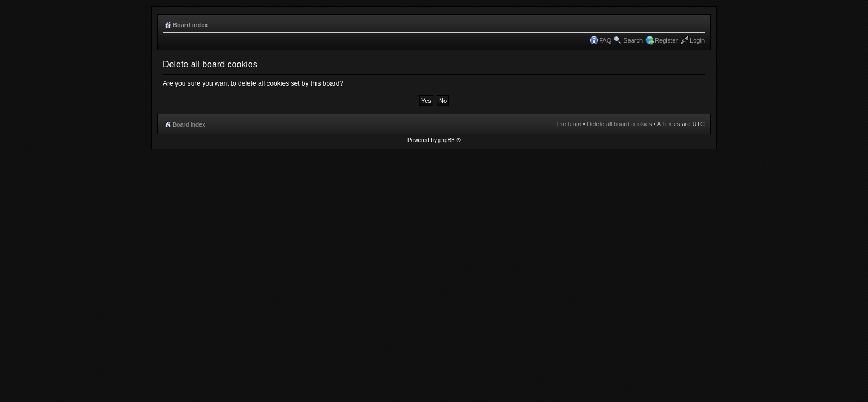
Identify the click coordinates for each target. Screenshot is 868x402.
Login (697, 40)
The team (569, 124)
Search (633, 40)
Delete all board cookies (619, 124)
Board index (190, 25)
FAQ (605, 40)
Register (666, 40)
